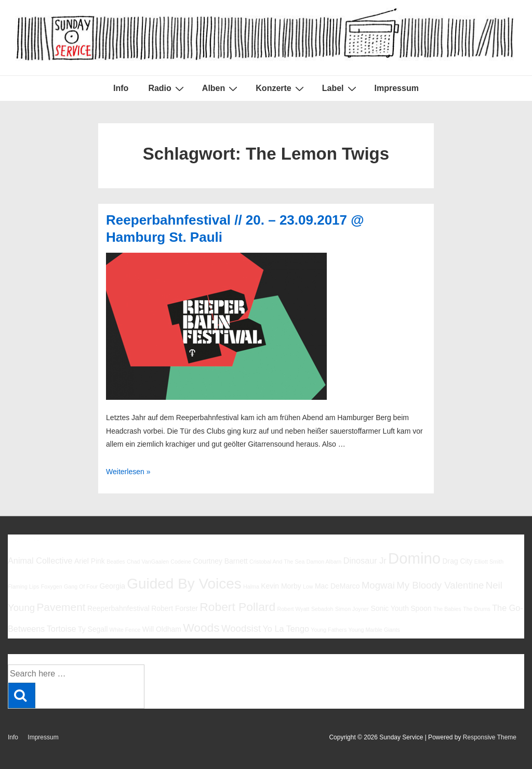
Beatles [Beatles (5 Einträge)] (116, 562)
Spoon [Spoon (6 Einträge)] (421, 608)
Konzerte (281, 88)
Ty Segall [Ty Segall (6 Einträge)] (93, 629)
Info (121, 88)
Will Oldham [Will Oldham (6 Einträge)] (162, 629)
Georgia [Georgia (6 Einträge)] (112, 586)
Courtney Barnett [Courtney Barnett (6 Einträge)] (220, 561)
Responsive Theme (490, 737)
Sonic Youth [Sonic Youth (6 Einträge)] (390, 608)
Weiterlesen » (128, 472)
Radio (167, 88)
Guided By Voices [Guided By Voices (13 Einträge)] (184, 584)
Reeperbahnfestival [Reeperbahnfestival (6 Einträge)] (118, 608)
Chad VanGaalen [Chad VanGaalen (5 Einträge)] (148, 562)
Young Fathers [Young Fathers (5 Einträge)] (329, 630)
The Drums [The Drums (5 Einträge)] (477, 609)
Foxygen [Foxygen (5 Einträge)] (52, 586)
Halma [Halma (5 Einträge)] (251, 586)
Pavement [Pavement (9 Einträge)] (61, 607)
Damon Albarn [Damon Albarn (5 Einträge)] (324, 562)
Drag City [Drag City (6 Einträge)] (457, 561)
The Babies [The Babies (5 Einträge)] (447, 609)
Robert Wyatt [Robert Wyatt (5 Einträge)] (293, 609)
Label (341, 88)
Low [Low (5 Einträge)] (308, 586)
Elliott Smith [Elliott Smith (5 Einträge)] (489, 562)
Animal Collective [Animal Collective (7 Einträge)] (40, 561)
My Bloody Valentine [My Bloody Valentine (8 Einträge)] (440, 585)
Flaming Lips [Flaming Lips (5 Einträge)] (23, 586)
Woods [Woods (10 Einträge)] (201, 628)
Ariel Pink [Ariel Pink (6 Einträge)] (90, 561)
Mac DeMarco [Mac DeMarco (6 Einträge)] (337, 586)
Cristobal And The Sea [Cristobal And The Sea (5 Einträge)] (277, 562)
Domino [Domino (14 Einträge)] (414, 558)
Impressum (397, 88)
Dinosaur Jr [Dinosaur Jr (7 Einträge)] (365, 561)
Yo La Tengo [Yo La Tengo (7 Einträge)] (286, 629)
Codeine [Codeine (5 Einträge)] (181, 562)
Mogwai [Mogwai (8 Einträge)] (378, 585)
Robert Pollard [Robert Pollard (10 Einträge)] (237, 607)
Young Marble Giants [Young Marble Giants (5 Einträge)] (374, 630)
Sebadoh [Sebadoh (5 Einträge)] (322, 609)
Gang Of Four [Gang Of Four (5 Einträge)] (81, 586)
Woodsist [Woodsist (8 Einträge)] (241, 628)
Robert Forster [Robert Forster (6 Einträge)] (175, 608)
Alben (221, 88)
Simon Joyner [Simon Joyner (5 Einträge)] (352, 609)
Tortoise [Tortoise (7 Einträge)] (62, 629)
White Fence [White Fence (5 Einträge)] (125, 630)
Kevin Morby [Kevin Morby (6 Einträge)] (281, 586)
